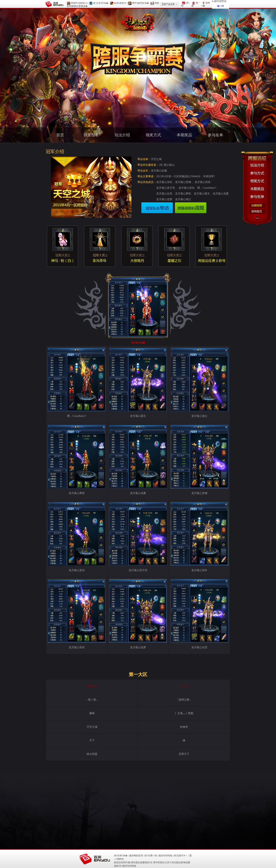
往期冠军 (257, 206)
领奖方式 (257, 181)
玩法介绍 (257, 165)
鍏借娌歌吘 (120, 3)
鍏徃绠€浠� (121, 856)
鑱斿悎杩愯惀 (165, 856)
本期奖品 (257, 188)
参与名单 (257, 196)
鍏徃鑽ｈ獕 (151, 856)
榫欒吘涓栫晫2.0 (79, 3)
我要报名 (91, 135)
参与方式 (257, 173)
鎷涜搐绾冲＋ (181, 856)
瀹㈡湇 (220, 6)
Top (257, 218)
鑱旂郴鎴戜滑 (136, 856)
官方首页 (257, 211)
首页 (60, 135)
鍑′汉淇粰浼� (101, 3)
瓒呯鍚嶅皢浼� (140, 3)
